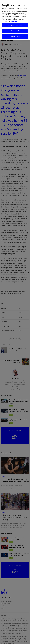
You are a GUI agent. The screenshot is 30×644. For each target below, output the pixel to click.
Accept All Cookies (15, 35)
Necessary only (15, 29)
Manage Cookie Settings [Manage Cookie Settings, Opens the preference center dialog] (15, 23)
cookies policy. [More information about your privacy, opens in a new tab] (15, 19)
